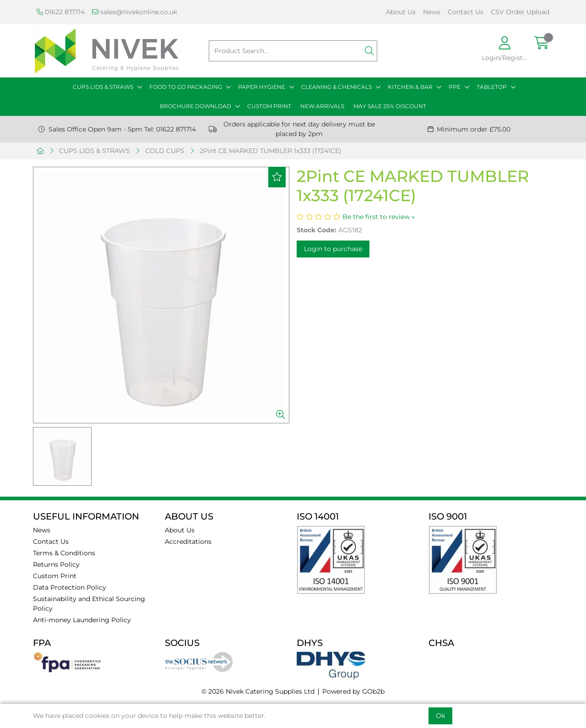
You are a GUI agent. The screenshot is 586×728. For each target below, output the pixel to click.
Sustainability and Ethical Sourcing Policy (89, 604)
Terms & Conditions (64, 553)
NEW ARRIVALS (322, 106)
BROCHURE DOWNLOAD (195, 106)
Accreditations (188, 542)
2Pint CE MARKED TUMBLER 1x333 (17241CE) (271, 151)
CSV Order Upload (520, 12)
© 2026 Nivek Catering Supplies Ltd (258, 691)
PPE (455, 87)
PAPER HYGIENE (262, 87)
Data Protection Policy (70, 587)
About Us (401, 12)
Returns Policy (56, 564)
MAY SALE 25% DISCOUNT (390, 106)
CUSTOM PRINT (269, 106)
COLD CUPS (165, 151)
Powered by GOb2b (353, 691)
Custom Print (55, 576)
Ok (440, 716)
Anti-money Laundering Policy (82, 620)
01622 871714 (61, 12)
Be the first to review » (379, 217)
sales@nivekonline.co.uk (135, 12)
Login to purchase (333, 249)
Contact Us (466, 12)
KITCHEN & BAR (410, 87)
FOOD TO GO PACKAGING (186, 87)
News (432, 12)
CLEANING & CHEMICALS (336, 87)
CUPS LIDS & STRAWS (103, 87)
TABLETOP (492, 87)
